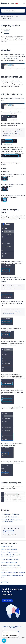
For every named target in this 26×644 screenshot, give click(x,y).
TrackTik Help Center (7, 17)
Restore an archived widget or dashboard (13, 573)
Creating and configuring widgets (11, 565)
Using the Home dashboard (9, 549)
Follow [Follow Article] (6, 32)
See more (5, 581)
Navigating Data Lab (7, 546)
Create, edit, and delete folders (10, 560)
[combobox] (13, 11)
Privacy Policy (6, 626)
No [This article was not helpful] (11, 532)
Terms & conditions (15, 626)
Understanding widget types (9, 562)
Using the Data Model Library (11, 517)
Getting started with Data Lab (11, 514)
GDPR (22, 626)
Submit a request (7, 601)
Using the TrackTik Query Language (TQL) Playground (12, 134)
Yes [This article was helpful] (6, 532)
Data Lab (18, 17)
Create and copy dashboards (9, 552)
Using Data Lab (7, 19)
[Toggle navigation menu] (24, 3)
